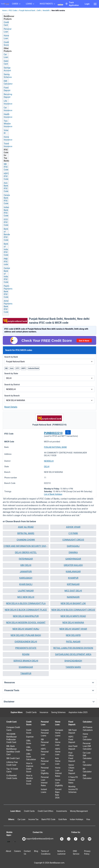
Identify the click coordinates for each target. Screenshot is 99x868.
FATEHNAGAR (26, 559)
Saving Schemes (8, 76)
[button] (68, 432)
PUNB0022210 (53, 433)
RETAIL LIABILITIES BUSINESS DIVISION (73, 648)
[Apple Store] (14, 842)
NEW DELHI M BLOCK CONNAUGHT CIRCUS (73, 610)
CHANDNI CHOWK (26, 540)
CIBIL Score (29, 742)
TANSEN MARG (73, 667)
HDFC (24, 368)
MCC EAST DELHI (73, 591)
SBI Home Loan (58, 742)
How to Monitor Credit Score (30, 780)
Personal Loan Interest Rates (45, 781)
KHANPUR (73, 578)
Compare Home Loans (59, 733)
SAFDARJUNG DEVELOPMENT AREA (73, 654)
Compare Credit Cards (13, 729)
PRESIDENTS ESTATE (26, 648)
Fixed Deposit (7, 89)
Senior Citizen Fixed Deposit (72, 769)
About (8, 851)
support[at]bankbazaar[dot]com (38, 839)
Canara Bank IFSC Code (7, 199)
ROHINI (26, 654)
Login (87, 4)
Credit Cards (31, 712)
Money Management (79, 811)
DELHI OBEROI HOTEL (26, 552)
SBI (6, 368)
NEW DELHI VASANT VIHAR (73, 629)
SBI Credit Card (13, 758)
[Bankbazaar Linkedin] (69, 839)
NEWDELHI (49, 461)
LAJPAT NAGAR (26, 591)
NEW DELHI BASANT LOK (73, 603)
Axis (12, 368)
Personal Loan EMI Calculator (87, 746)
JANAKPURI (26, 572)
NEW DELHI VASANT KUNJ (26, 629)
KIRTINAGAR (73, 584)
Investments (62, 811)
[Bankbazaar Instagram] (83, 839)
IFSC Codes (13, 11)
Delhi (39, 11)
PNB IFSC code (6, 262)
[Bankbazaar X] (62, 839)
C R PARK (73, 533)
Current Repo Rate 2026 (58, 793)
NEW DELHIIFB (73, 635)
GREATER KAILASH (73, 565)
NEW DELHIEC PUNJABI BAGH (26, 635)
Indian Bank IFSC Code (6, 211)
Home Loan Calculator (87, 737)
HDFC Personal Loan (45, 752)
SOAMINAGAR (26, 667)
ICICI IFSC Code (6, 222)
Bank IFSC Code (48, 819)
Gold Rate (63, 819)
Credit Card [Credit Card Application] (6, 24)
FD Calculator (87, 764)
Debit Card (6, 62)
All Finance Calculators (88, 729)
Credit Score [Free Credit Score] (6, 44)
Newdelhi (46, 11)
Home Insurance (8, 138)
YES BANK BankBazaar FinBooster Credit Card (12, 738)
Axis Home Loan (58, 761)
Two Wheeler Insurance (8, 124)
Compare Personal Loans (45, 733)
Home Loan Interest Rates (58, 772)
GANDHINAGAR (73, 559)
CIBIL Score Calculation (31, 757)
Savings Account (7, 69)
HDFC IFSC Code (6, 176)
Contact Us (27, 852)
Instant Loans (44, 791)
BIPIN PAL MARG (26, 533)
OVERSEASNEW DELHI (26, 642)
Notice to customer (62, 852)
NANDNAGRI (73, 597)
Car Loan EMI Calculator (87, 756)
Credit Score (29, 731)
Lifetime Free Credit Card (12, 764)
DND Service (76, 852)
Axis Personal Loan (45, 761)
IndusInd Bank (34, 368)
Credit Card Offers (45, 811)
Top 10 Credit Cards (12, 770)
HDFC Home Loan (58, 752)
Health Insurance (8, 116)
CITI (17, 368)
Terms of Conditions (46, 852)
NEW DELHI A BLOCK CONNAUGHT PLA (26, 603)
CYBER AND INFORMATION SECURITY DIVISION (26, 546)
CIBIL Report (29, 749)
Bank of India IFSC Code (6, 249)
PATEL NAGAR (73, 642)
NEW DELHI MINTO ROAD (73, 616)
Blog (36, 851)
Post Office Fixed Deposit (72, 757)
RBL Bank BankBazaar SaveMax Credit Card (13, 750)
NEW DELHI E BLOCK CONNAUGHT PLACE (26, 610)
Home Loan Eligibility (59, 783)
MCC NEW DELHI (26, 597)
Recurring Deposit (8, 96)
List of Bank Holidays (53, 494)
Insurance (44, 712)
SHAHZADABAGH (73, 661)
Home (4, 11)
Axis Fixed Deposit (73, 748)
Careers (17, 851)
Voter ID (6, 132)
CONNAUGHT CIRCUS (73, 540)
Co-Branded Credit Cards (12, 777)
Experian (30, 737)
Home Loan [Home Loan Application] (6, 37)
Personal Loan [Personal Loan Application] (8, 30)
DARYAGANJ (73, 546)
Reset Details (11, 407)
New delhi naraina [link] (58, 11)
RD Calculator (87, 770)
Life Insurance (8, 102)
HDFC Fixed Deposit (72, 739)
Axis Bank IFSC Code (6, 187)
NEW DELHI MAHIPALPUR (26, 616)
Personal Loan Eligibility (45, 771)
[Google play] (9, 842)
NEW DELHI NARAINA (73, 623)
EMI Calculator (8, 82)
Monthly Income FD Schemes (73, 789)
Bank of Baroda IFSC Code (7, 234)
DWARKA (73, 552)
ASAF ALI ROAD (26, 527)
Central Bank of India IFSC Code (7, 275)
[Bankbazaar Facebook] (76, 839)
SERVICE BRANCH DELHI (26, 661)
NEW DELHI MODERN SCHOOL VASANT (26, 623)
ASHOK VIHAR (73, 527)
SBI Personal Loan (45, 742)
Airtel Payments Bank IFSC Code (8, 306)
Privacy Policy (87, 852)
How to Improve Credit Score (30, 767)
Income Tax (34, 819)
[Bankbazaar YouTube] (90, 839)
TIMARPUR (26, 674)
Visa (88, 819)
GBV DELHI (26, 565)
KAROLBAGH (26, 578)
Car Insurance (8, 109)
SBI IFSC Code (6, 167)
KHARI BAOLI (26, 584)
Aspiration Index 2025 (78, 712)
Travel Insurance (8, 145)
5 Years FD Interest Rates (73, 780)
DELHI (47, 467)
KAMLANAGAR (73, 572)
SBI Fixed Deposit (72, 731)
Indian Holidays (76, 819)
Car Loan (6, 56)
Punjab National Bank (27, 11)
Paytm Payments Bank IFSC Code (8, 292)
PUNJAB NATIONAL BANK (55, 447)
